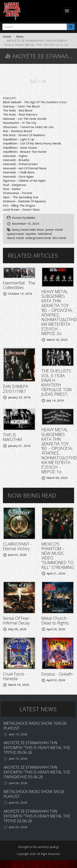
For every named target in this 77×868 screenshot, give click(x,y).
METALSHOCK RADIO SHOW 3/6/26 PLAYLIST (34, 794)
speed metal (15, 234)
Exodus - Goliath (57, 674)
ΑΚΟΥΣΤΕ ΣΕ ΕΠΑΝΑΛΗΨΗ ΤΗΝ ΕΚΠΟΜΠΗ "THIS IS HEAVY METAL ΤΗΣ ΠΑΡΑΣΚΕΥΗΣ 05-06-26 (37, 772)
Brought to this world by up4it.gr (39, 847)
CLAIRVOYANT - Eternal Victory (17, 546)
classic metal (15, 238)
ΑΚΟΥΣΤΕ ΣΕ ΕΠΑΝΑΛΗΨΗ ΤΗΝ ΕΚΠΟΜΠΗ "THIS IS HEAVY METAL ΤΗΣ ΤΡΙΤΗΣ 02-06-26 (37, 816)
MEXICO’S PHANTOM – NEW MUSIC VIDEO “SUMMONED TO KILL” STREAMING (58, 555)
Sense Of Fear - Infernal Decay (17, 620)
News (20, 36)
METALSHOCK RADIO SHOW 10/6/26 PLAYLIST (35, 726)
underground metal (38, 238)
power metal (54, 229)
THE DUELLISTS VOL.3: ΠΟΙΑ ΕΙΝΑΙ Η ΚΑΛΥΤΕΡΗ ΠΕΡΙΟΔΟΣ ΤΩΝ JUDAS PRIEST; (56, 382)
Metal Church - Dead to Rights (55, 620)
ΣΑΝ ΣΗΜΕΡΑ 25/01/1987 (15, 389)
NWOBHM (45, 234)
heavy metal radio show (28, 229)
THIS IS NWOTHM (12, 437)
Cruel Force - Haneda (15, 676)
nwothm (31, 234)
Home (7, 36)
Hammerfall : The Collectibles (19, 285)
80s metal (59, 238)
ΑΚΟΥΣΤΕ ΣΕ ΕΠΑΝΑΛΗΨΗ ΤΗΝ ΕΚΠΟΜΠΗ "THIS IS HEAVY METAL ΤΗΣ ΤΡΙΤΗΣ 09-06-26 (37, 748)
